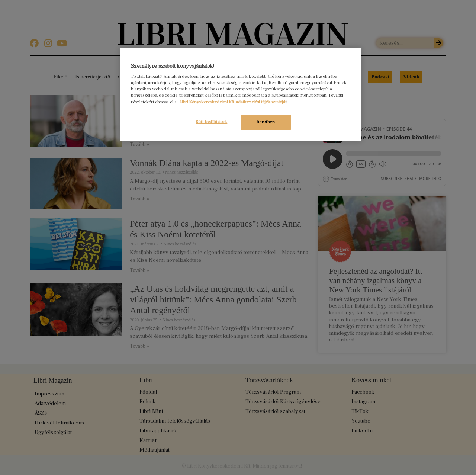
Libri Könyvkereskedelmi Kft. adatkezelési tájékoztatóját (233, 102)
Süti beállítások (211, 122)
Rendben (266, 122)
